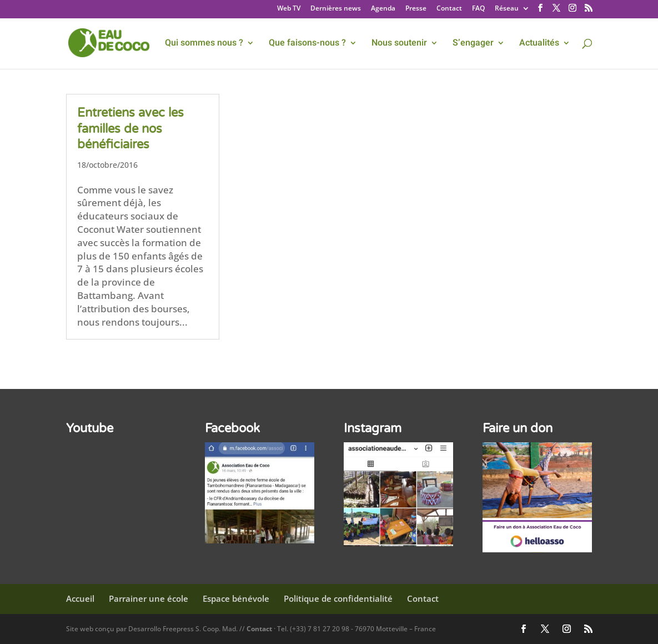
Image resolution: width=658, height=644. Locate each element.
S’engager (473, 44)
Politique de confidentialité (338, 598)
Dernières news (336, 9)
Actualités (539, 44)
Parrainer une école (149, 598)
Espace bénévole (236, 598)
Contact (449, 9)
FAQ (478, 9)
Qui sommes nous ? (204, 44)
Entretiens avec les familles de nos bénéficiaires (130, 129)
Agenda (383, 9)
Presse (416, 9)
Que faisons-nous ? (307, 44)
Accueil (80, 598)
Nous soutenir (399, 44)
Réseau (507, 9)
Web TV (289, 9)
